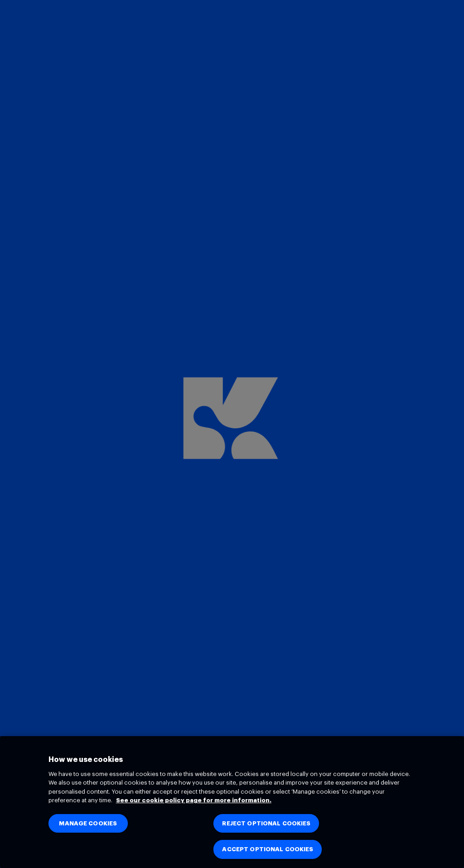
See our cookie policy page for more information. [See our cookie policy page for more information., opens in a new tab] (194, 800)
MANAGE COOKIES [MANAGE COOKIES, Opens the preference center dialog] (88, 823)
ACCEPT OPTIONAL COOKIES (268, 849)
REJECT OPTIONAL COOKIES (266, 823)
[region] (232, 802)
